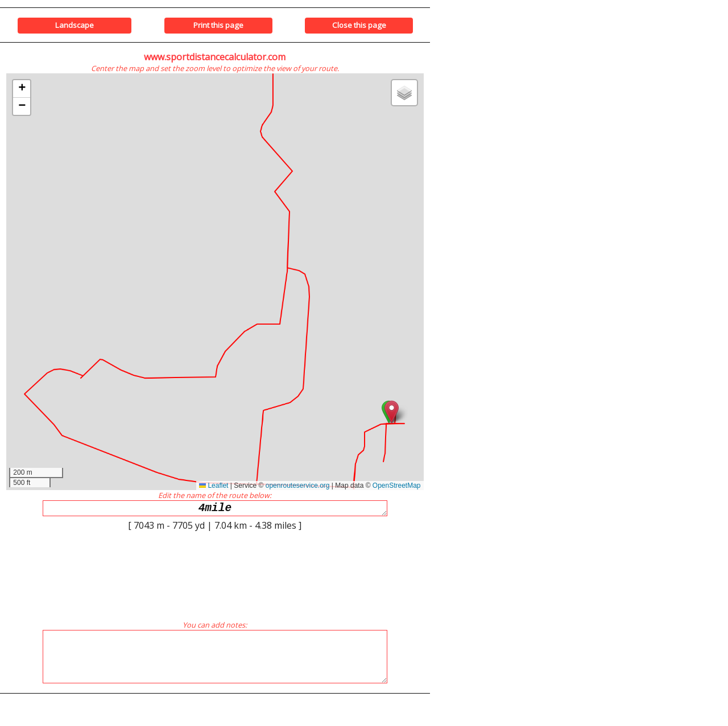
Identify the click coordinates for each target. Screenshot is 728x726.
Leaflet (214, 486)
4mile (215, 510)
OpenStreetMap (397, 486)
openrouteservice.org (298, 486)
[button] (392, 412)
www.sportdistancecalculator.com (215, 57)
